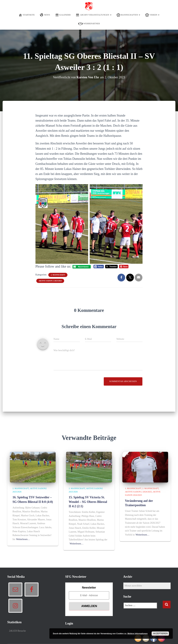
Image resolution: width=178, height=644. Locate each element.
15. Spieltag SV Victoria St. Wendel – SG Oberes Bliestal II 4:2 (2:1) (88, 502)
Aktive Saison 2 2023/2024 (50, 281)
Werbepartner (89, 24)
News (45, 15)
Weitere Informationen (137, 634)
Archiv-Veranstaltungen (94, 15)
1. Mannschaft (133, 488)
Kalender (63, 15)
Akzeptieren (160, 634)
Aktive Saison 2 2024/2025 (138, 492)
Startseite (27, 15)
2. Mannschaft (58, 275)
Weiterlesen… (23, 539)
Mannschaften (128, 15)
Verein (152, 15)
